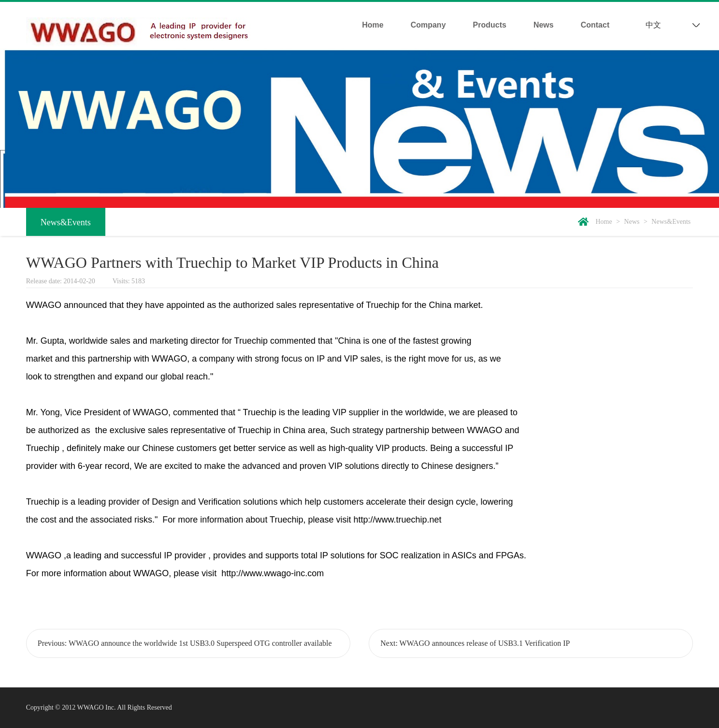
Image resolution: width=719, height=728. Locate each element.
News (544, 25)
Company (428, 25)
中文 (653, 25)
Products (490, 25)
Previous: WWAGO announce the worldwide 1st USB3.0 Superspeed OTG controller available (185, 643)
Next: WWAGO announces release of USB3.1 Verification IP (475, 643)
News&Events (66, 222)
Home (373, 25)
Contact (595, 25)
